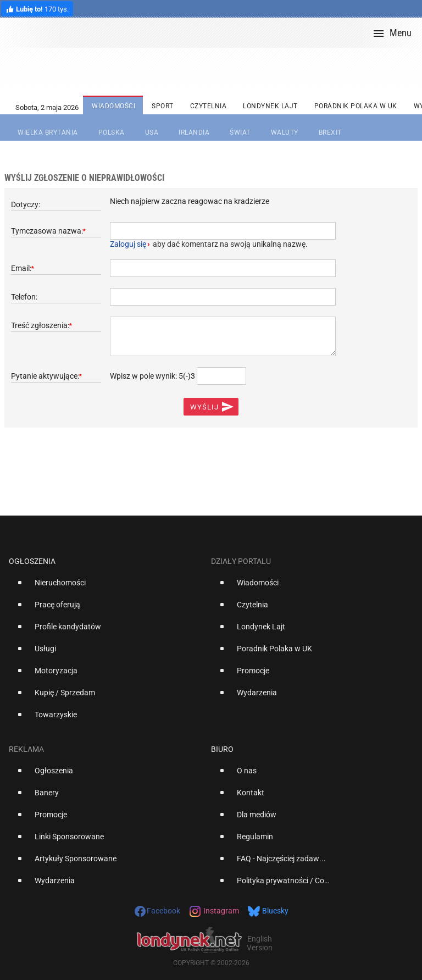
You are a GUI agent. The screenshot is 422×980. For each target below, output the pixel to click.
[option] (105, 587)
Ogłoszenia (32, 561)
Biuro (222, 749)
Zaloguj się (128, 244)
